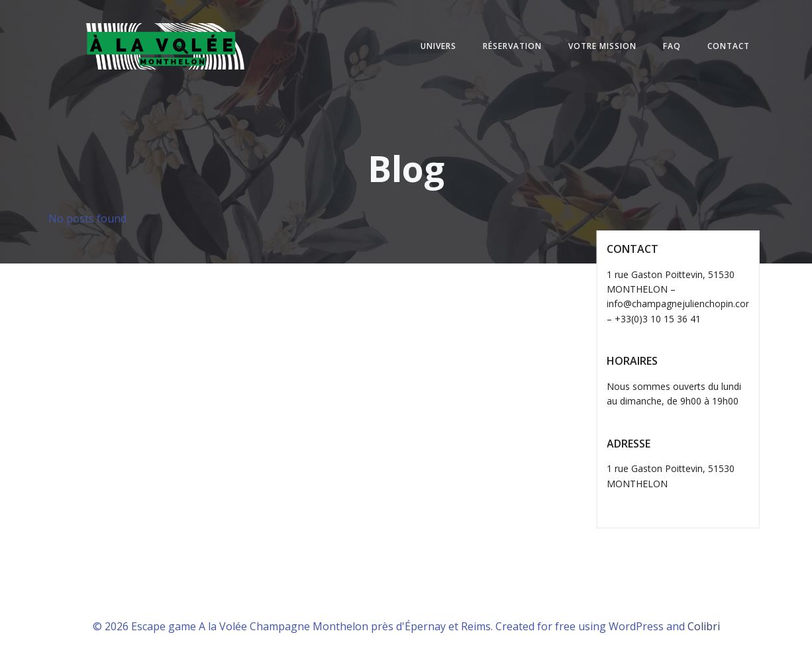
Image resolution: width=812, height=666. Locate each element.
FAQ (672, 46)
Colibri (704, 626)
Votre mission (602, 46)
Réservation (512, 46)
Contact (729, 46)
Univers (438, 46)
